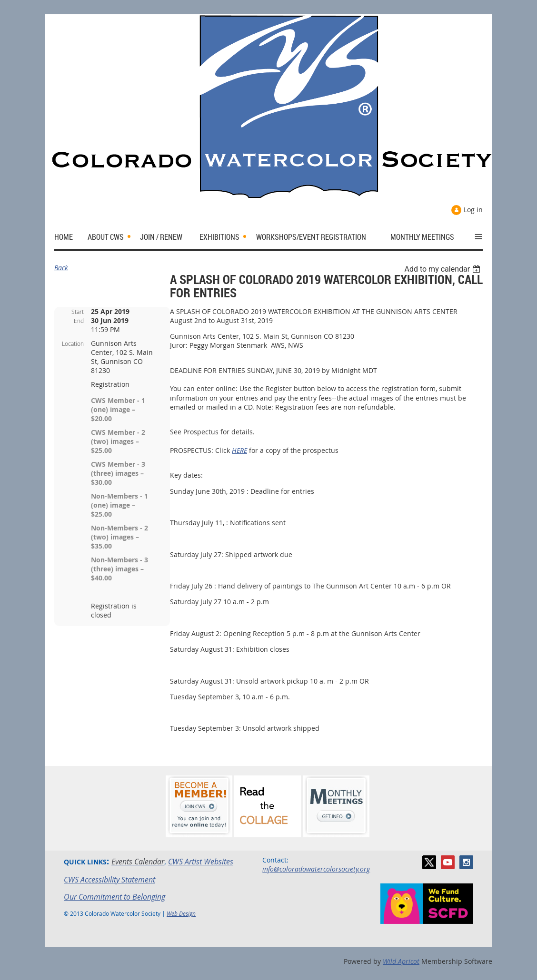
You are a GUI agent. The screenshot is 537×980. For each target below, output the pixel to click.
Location (73, 343)
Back (61, 268)
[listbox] (443, 269)
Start (78, 312)
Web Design (181, 913)
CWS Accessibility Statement (109, 880)
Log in (473, 210)
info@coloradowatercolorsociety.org (316, 869)
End (79, 321)
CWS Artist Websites (201, 862)
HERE (239, 450)
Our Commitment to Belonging (114, 897)
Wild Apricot (401, 961)
